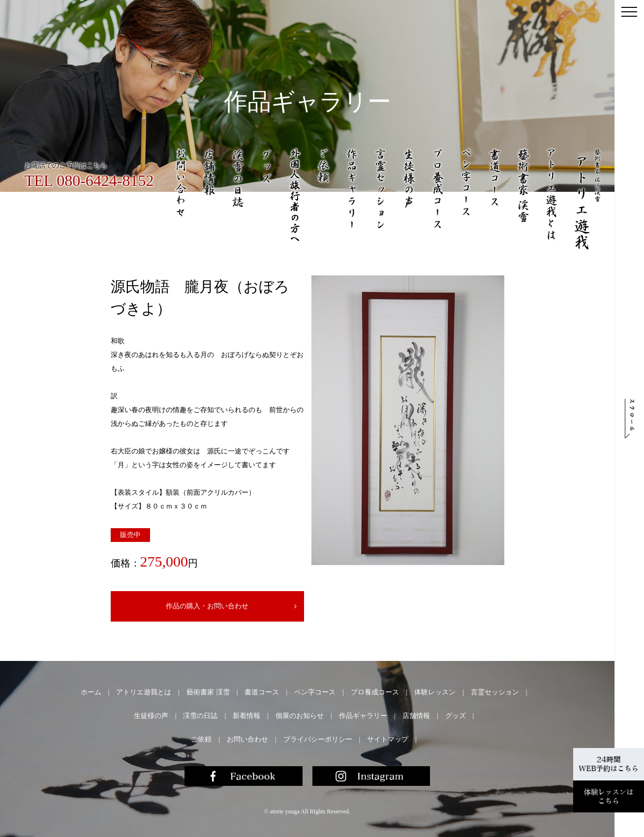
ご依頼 (201, 739)
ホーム (91, 692)
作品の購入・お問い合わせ (200, 606)
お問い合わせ (247, 739)
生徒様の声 (151, 716)
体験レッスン (435, 692)
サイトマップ (388, 739)
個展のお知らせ (300, 716)
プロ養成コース (375, 692)
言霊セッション (495, 692)
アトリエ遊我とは (144, 692)
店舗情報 (416, 716)
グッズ (456, 716)
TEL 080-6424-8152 (89, 180)
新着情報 (246, 716)
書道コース (262, 692)
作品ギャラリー (363, 716)
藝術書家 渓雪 (208, 692)
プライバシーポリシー (318, 739)
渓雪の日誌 (200, 716)
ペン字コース (315, 692)
